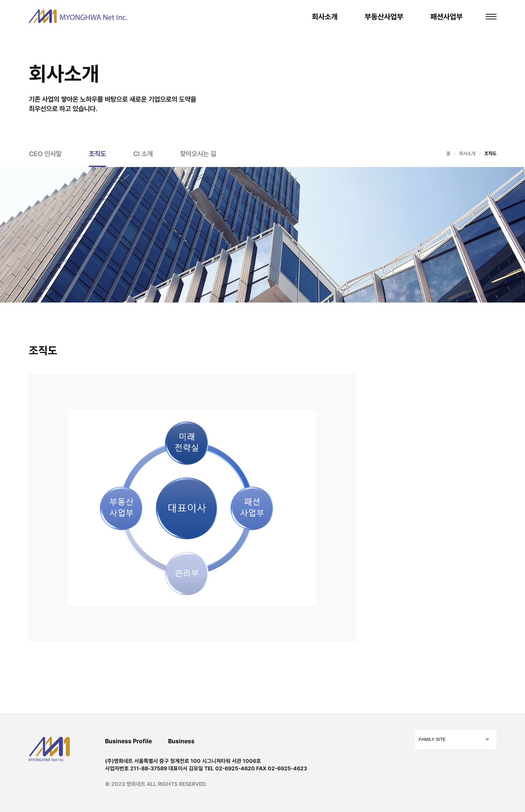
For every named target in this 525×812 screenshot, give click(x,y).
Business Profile (128, 741)
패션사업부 (447, 17)
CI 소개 (143, 154)
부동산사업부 (384, 17)
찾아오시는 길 (198, 154)
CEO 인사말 (45, 154)
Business (181, 741)
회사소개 (325, 17)
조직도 (97, 154)
